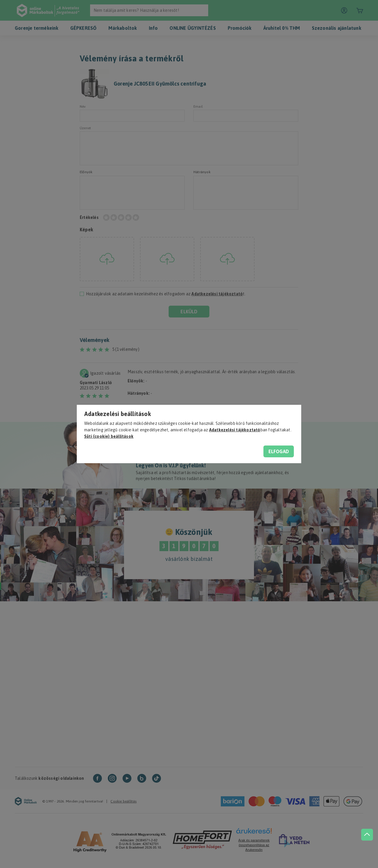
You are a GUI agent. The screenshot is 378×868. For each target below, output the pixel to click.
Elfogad (279, 451)
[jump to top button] (367, 833)
